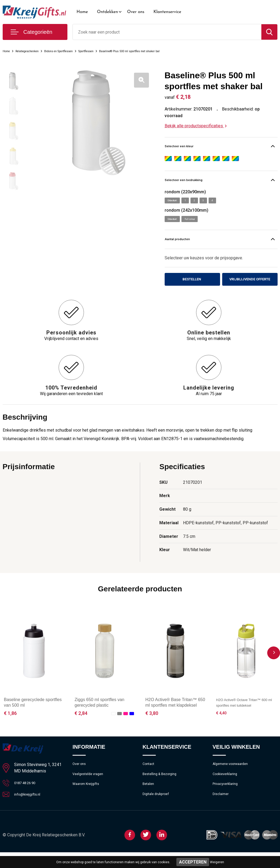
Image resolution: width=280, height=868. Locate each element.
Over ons (136, 12)
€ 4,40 (222, 724)
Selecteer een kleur (190, 147)
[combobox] (167, 32)
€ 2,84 (81, 724)
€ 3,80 (152, 724)
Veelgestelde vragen (90, 787)
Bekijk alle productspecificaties (196, 126)
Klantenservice (167, 12)
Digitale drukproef (158, 810)
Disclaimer (222, 810)
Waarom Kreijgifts (88, 799)
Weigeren (217, 862)
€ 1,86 (10, 724)
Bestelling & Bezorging (162, 787)
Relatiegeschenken (36, 51)
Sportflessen (116, 51)
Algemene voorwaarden (233, 776)
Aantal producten (187, 244)
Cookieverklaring (227, 787)
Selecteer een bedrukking (198, 182)
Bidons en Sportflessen (79, 51)
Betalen (149, 799)
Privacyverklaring (227, 799)
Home (82, 12)
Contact (150, 776)
